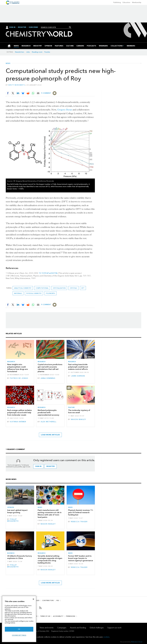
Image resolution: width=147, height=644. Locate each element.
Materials (18, 293)
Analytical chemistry (23, 288)
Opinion (11, 507)
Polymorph (50, 293)
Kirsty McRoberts (17, 85)
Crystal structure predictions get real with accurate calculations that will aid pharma (50, 368)
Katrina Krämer (18, 422)
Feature (71, 407)
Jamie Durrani (78, 376)
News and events (47, 628)
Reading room (37, 52)
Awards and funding (78, 628)
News (8, 63)
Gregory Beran (65, 110)
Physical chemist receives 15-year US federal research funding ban (81, 513)
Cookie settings (19, 635)
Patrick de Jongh (19, 378)
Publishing (117, 2)
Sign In (12, 27)
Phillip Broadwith (13, 520)
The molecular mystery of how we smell (79, 411)
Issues (37, 600)
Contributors (48, 600)
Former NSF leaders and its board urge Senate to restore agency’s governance (81, 558)
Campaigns (62, 628)
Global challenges (97, 628)
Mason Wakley (79, 419)
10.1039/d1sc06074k (48, 273)
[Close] (33, 599)
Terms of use (45, 616)
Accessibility (58, 616)
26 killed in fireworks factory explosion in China (20, 557)
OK (19, 629)
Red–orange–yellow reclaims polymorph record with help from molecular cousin (19, 413)
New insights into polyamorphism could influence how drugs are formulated (18, 368)
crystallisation (59, 288)
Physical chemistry (34, 293)
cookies (106, 637)
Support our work (114, 628)
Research (11, 362)
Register (22, 27)
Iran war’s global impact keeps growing (17, 511)
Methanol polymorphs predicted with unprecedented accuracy (48, 413)
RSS (58, 600)
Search (70, 27)
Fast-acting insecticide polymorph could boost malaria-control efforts (78, 367)
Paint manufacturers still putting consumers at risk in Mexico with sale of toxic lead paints (50, 514)
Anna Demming (48, 378)
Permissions (71, 616)
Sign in (38, 466)
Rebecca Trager (79, 522)
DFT (83, 288)
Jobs (28, 52)
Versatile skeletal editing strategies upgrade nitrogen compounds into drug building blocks (50, 559)
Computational (42, 288)
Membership (137, 2)
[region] (19, 619)
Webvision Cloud (137, 642)
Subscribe (33, 27)
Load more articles (50, 435)
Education (126, 2)
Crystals (73, 288)
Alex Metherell (49, 422)
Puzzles (47, 52)
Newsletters (20, 52)
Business (11, 553)
